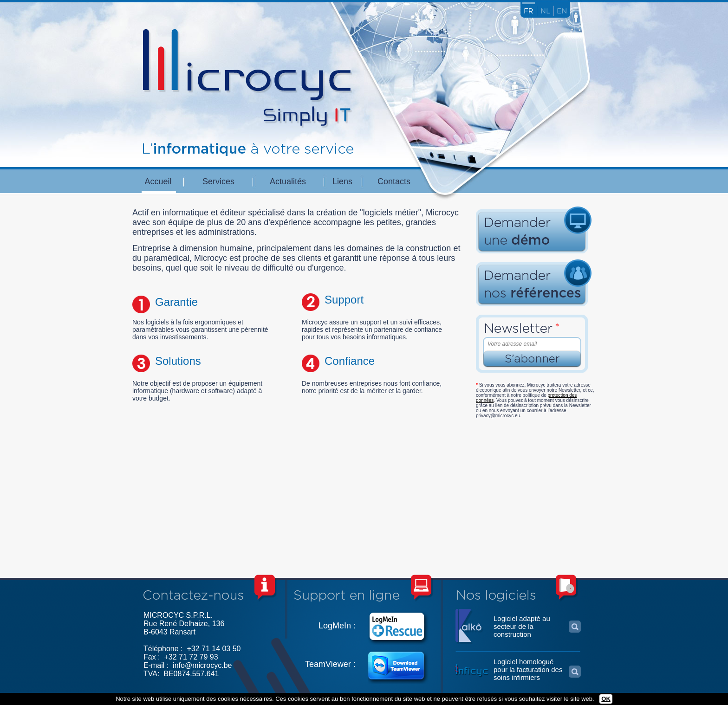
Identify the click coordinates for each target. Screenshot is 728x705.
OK (606, 699)
